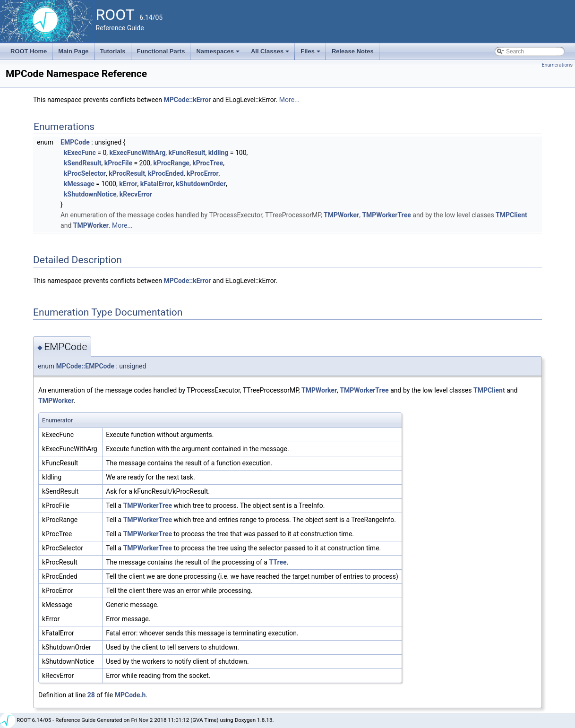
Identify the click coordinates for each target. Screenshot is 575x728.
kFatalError (157, 184)
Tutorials (113, 51)
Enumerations (557, 65)
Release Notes (353, 51)
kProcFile (118, 163)
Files (311, 54)
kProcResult (127, 173)
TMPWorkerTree (386, 215)
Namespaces (219, 54)
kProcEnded (166, 173)
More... (289, 100)
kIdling (219, 153)
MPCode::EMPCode (85, 366)
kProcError (203, 173)
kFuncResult (187, 153)
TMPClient (511, 215)
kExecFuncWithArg (138, 153)
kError (128, 184)
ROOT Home (29, 51)
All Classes (271, 54)
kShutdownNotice (90, 194)
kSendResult (82, 163)
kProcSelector (85, 173)
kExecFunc (80, 153)
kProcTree (208, 163)
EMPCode (75, 142)
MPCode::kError (188, 100)
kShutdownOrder (201, 184)
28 (91, 695)
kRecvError (136, 194)
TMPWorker (341, 215)
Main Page (73, 51)
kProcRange (171, 163)
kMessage (79, 184)
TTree (278, 562)
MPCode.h (130, 695)
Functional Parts (161, 51)
